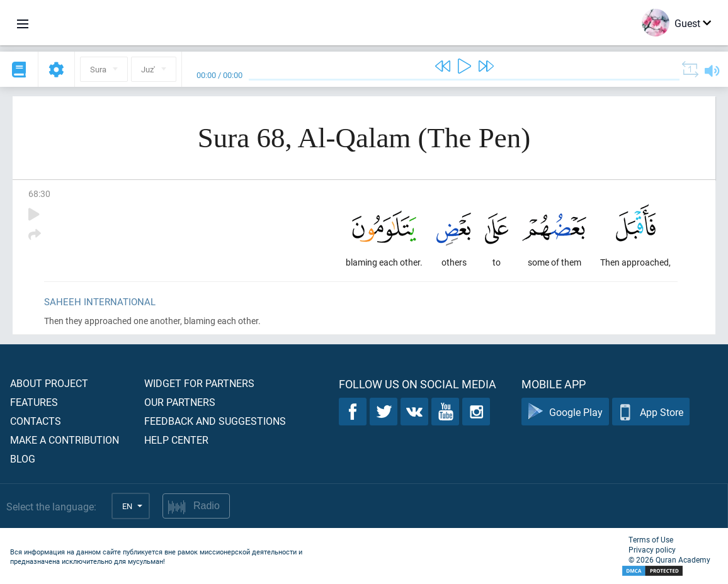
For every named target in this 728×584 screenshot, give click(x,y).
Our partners (180, 402)
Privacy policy (652, 549)
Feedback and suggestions (215, 421)
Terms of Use (651, 539)
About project (49, 383)
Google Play (565, 412)
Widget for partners (199, 383)
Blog (23, 458)
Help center (176, 440)
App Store (651, 412)
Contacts (36, 421)
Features (34, 402)
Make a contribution (65, 440)
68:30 (39, 194)
